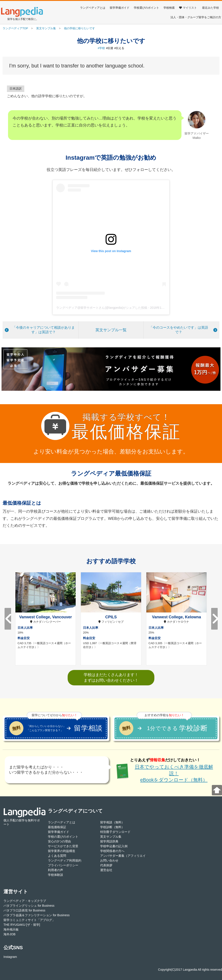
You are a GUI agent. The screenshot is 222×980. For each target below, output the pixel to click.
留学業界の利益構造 (62, 851)
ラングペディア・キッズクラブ (25, 901)
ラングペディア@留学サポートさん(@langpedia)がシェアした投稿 (102, 308)
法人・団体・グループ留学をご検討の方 (196, 17)
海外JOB (9, 934)
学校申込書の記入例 (114, 846)
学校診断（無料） (112, 827)
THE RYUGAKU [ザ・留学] (22, 925)
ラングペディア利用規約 (65, 860)
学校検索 (169, 8)
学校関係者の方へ (112, 851)
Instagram (10, 957)
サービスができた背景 (63, 846)
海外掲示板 (11, 929)
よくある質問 (57, 856)
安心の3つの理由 (59, 841)
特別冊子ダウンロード (115, 832)
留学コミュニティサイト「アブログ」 (29, 920)
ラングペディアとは (93, 8)
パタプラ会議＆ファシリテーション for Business (37, 915)
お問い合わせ (109, 860)
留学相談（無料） (112, 822)
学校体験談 (55, 875)
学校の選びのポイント (63, 837)
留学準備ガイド (120, 8)
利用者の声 (55, 870)
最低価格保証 (57, 827)
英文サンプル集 (111, 837)
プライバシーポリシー (63, 865)
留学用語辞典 (109, 841)
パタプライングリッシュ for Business (29, 906)
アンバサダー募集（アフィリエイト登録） (129, 856)
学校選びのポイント (146, 8)
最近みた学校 (211, 8)
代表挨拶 (106, 865)
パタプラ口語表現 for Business (24, 910)
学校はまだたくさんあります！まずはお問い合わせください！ (111, 677)
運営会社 (106, 870)
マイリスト (188, 8)
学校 (102, 48)
